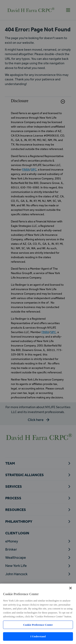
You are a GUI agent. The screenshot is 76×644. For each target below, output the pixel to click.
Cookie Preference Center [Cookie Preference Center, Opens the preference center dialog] (38, 625)
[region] (38, 614)
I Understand (38, 636)
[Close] (71, 588)
